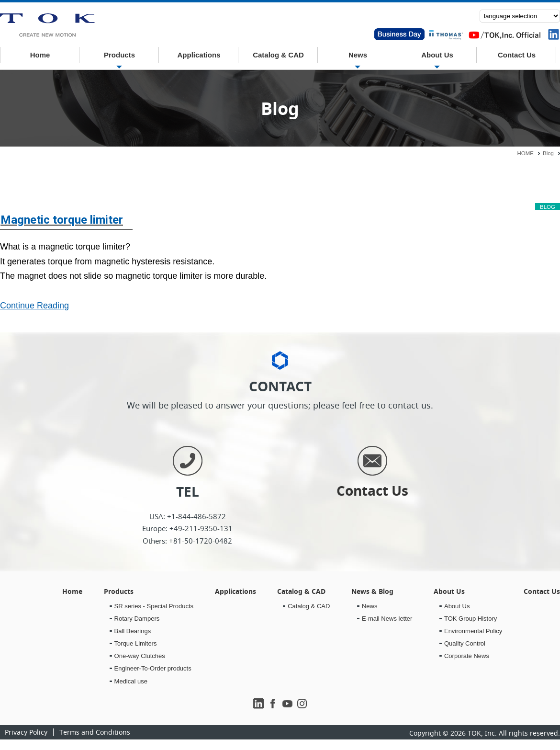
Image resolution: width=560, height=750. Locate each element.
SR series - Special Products (154, 606)
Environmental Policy (473, 631)
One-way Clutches (140, 656)
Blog (548, 153)
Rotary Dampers (137, 619)
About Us (437, 55)
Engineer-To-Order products (153, 668)
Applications (199, 55)
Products (119, 55)
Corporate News (467, 656)
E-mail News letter (387, 619)
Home (40, 55)
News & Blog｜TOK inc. (47, 26)
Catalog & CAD (278, 55)
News (358, 55)
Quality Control (465, 643)
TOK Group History (470, 619)
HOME (526, 153)
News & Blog (372, 591)
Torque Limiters (136, 643)
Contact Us (517, 55)
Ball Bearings (133, 631)
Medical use (131, 681)
